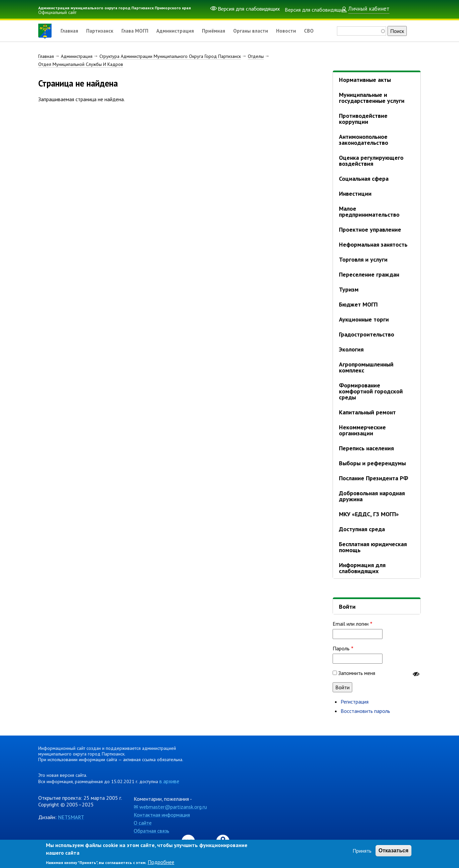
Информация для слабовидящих (362, 568)
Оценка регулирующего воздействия (371, 161)
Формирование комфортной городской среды (371, 391)
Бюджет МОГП (358, 304)
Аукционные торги (364, 319)
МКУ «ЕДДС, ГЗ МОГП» (369, 514)
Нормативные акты (365, 80)
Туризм (349, 289)
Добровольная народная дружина (372, 496)
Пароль (341, 648)
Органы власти (260, 31)
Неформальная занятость (373, 244)
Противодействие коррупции (363, 119)
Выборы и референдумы (372, 463)
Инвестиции (355, 194)
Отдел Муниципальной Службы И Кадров (81, 64)
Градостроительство (367, 334)
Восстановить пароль (365, 711)
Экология (351, 349)
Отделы (256, 56)
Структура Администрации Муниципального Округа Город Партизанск (170, 56)
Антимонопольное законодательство (364, 140)
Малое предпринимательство (369, 212)
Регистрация (355, 702)
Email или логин (351, 624)
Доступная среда (362, 529)
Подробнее (161, 862)
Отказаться (393, 851)
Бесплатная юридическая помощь (373, 547)
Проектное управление (370, 229)
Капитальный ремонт (367, 412)
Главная (70, 31)
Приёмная (221, 31)
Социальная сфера (364, 179)
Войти (347, 607)
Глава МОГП (138, 31)
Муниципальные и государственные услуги (372, 98)
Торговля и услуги (363, 259)
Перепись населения (366, 448)
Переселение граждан (369, 274)
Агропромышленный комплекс (366, 367)
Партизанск (102, 31)
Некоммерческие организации (362, 430)
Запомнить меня (357, 673)
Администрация (180, 31)
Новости (296, 31)
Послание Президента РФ (374, 478)
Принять (362, 851)
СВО (320, 31)
